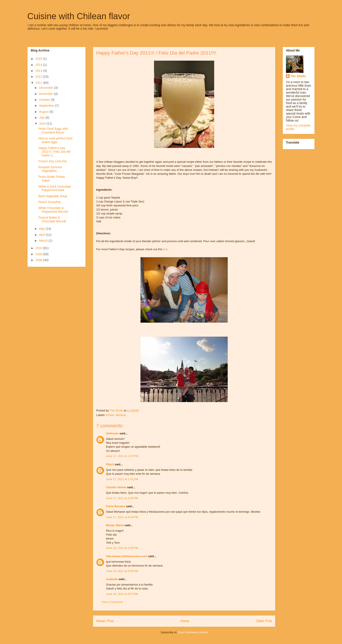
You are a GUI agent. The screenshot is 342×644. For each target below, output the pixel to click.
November (46, 94)
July (42, 118)
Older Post (264, 621)
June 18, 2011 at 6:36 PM (122, 571)
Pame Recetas (116, 506)
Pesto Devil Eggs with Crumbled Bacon (53, 131)
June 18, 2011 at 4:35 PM (122, 548)
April (43, 235)
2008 (39, 260)
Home (185, 621)
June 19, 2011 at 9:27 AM (122, 594)
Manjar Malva (115, 525)
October (45, 100)
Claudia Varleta (116, 487)
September (47, 106)
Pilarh (110, 464)
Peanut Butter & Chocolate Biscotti (52, 219)
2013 (39, 71)
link (165, 249)
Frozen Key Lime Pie (53, 161)
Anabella (112, 579)
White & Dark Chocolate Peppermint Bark (55, 188)
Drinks (110, 415)
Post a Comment (112, 602)
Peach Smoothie (50, 202)
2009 (39, 254)
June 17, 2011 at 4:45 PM (122, 498)
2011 (39, 83)
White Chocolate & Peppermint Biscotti (53, 210)
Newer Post (105, 621)
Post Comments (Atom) (193, 632)
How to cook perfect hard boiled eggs (55, 140)
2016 (39, 59)
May (42, 229)
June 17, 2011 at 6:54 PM (122, 517)
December (46, 88)
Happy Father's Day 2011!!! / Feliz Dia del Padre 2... (54, 152)
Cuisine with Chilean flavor (79, 16)
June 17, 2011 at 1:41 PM (122, 479)
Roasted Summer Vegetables (50, 169)
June (43, 123)
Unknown (112, 433)
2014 (39, 65)
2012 (39, 77)
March (44, 241)
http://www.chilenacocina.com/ (127, 556)
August (44, 112)
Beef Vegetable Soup (53, 196)
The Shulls (298, 76)
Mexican (121, 415)
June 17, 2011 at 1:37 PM (122, 456)
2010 (39, 248)
